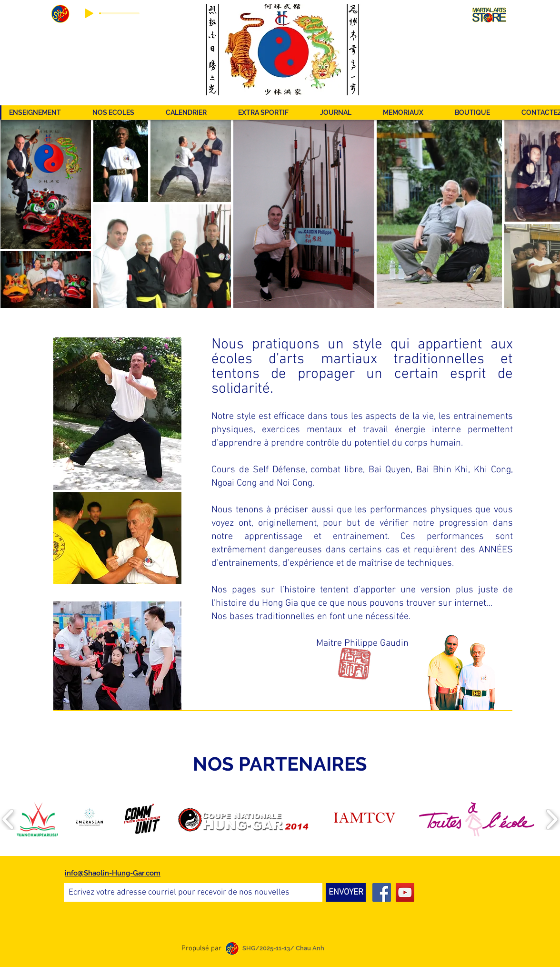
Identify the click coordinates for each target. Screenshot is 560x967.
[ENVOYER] (346, 892)
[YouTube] (405, 892)
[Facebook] (382, 892)
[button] (271, 112)
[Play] (89, 13)
